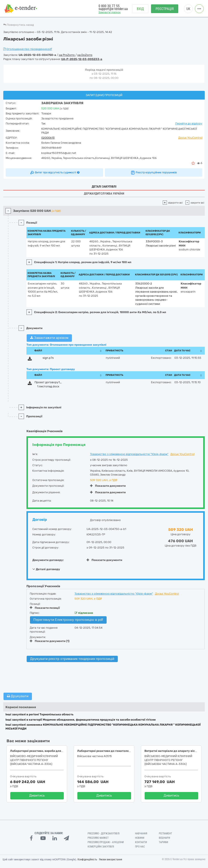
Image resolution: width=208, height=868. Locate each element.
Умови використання (111, 859)
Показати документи (108, 486)
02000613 (48, 138)
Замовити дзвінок (110, 12)
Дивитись (37, 796)
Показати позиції (45, 608)
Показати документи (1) (50, 641)
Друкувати (18, 696)
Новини (140, 838)
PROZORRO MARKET (98, 838)
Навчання (141, 833)
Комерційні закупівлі (101, 847)
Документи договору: (48, 560)
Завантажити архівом (49, 338)
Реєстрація (165, 9)
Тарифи (163, 842)
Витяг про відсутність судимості (55, 173)
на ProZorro (67, 55)
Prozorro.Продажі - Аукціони (106, 842)
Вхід (140, 9)
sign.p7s (48, 358)
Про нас (140, 847)
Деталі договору (46, 569)
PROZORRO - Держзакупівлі (104, 833)
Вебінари (164, 838)
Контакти (141, 842)
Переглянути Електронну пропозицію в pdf (68, 620)
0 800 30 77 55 (109, 6)
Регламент (165, 833)
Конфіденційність (87, 859)
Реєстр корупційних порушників (154, 173)
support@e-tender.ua (113, 9)
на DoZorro (85, 55)
